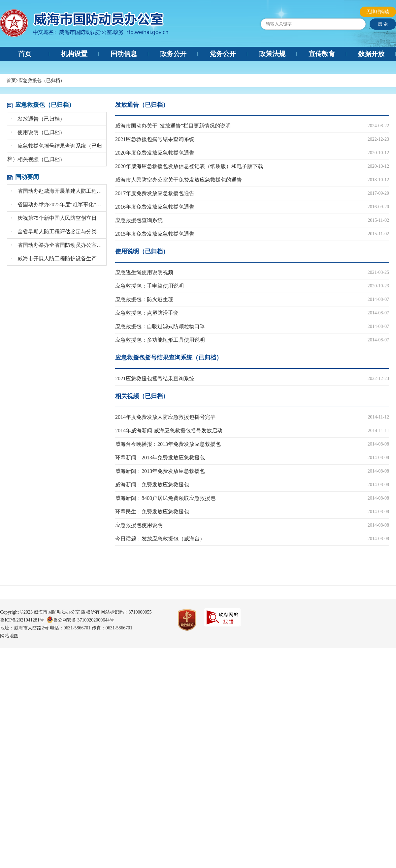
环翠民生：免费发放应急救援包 (152, 512)
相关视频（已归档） (38, 159)
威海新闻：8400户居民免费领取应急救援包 (165, 498)
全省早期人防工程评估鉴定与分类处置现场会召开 (58, 231)
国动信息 (124, 54)
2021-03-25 (378, 272)
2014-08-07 (378, 299)
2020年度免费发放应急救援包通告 (155, 153)
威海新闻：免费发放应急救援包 (152, 485)
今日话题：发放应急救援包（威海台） (160, 539)
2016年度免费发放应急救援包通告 (155, 207)
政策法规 (272, 54)
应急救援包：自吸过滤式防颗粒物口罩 (160, 326)
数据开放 (371, 54)
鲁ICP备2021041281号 (23, 620)
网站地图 (9, 636)
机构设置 (74, 54)
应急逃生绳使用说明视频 (144, 272)
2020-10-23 (378, 286)
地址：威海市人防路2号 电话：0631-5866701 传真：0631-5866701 (66, 628)
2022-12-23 (378, 139)
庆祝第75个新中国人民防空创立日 (54, 218)
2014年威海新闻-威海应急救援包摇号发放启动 (169, 431)
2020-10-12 (378, 153)
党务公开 (223, 54)
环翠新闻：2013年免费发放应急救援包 (160, 458)
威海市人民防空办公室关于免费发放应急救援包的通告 (179, 180)
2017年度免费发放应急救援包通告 (155, 193)
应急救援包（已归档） (42, 81)
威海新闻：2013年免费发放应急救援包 (160, 471)
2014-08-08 (378, 444)
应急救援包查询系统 (139, 220)
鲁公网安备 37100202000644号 (84, 620)
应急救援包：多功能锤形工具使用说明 (160, 340)
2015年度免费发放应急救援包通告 (155, 234)
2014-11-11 (379, 431)
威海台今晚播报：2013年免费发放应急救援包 (168, 444)
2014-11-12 (378, 417)
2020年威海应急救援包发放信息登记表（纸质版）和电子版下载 (189, 166)
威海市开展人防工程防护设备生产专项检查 (58, 259)
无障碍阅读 (378, 12)
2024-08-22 (378, 126)
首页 (25, 54)
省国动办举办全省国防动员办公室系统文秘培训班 (58, 245)
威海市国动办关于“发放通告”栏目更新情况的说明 (173, 126)
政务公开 (173, 54)
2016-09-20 (378, 207)
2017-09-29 (378, 193)
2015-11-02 (378, 220)
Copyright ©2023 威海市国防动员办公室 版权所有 (50, 612)
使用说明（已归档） (38, 132)
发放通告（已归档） (38, 119)
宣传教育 (322, 54)
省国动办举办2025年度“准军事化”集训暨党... (58, 204)
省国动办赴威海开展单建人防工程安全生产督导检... (58, 191)
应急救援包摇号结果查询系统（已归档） (169, 358)
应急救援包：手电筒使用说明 (149, 286)
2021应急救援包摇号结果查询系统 (155, 139)
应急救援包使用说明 (139, 525)
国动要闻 (27, 177)
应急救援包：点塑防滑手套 (147, 313)
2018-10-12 (378, 180)
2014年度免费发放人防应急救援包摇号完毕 (165, 417)
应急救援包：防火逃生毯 (144, 299)
